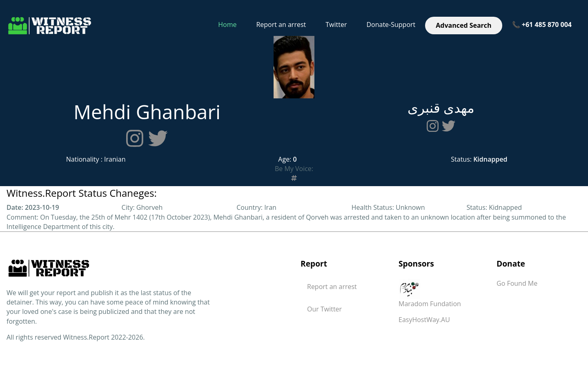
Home (227, 24)
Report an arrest (281, 24)
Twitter (336, 24)
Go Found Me (517, 283)
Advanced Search (463, 25)
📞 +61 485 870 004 (542, 24)
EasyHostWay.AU (424, 320)
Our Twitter (324, 309)
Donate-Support (391, 24)
